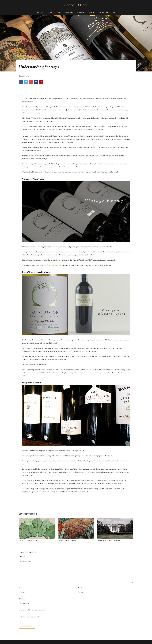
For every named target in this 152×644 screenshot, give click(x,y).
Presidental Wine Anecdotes (111, 541)
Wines (50, 13)
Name (21, 588)
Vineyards (81, 13)
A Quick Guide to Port (29, 541)
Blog (113, 13)
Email (80, 588)
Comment (22, 556)
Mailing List (103, 13)
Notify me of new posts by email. (30, 617)
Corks (58, 13)
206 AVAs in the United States (48, 373)
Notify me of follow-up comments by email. (33, 610)
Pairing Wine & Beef (67, 541)
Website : (22, 599)
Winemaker (69, 13)
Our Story (40, 13)
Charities (92, 13)
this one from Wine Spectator (51, 265)
